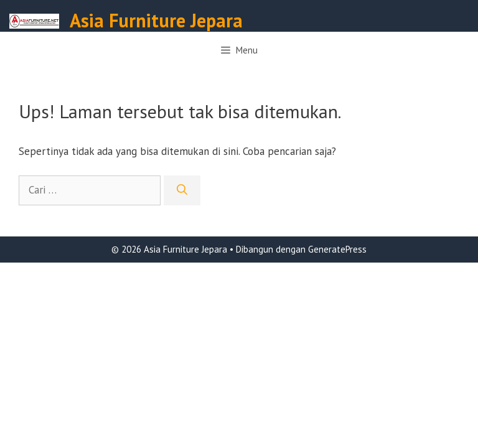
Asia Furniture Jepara (156, 20)
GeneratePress (337, 249)
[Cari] (182, 190)
